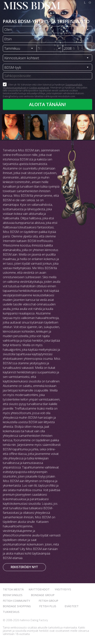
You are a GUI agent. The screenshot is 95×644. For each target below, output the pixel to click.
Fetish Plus (48, 606)
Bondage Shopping (17, 606)
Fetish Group (48, 601)
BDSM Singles (13, 595)
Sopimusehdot (74, 85)
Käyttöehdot (39, 589)
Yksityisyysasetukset (14, 88)
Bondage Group (43, 595)
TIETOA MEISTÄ (13, 589)
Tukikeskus (11, 612)
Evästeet (72, 606)
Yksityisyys (63, 589)
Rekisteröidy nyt (24, 567)
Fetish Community (16, 601)
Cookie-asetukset (39, 88)
